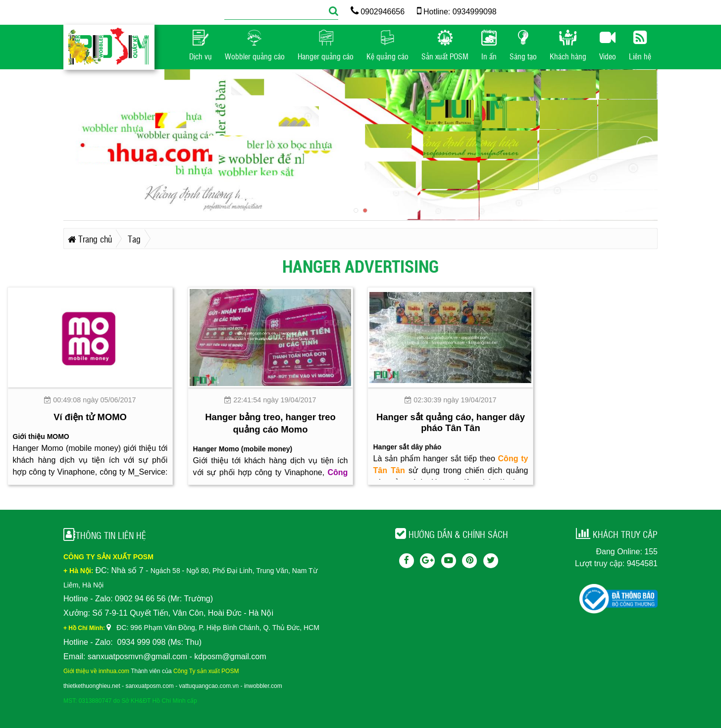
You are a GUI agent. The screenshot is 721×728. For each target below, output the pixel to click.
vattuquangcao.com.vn (209, 686)
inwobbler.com (263, 686)
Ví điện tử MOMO (90, 417)
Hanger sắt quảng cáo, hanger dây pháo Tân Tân (451, 422)
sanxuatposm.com (149, 686)
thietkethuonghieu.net (92, 686)
